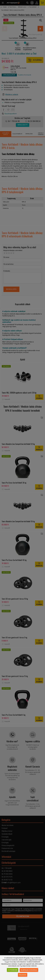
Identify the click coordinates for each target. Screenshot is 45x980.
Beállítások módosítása (29, 970)
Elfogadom (13, 970)
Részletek (23, 975)
